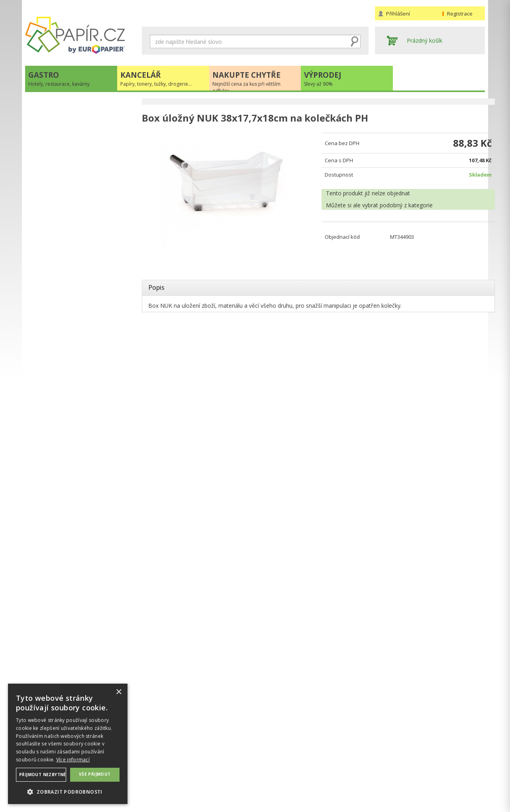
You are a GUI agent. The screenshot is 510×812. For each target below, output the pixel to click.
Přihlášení (398, 14)
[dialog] (68, 744)
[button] (68, 791)
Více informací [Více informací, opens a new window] (73, 760)
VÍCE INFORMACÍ (80, 472)
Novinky (80, 289)
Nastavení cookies (166, 768)
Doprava (269, 760)
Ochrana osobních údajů (174, 760)
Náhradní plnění (162, 752)
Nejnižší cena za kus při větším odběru (83, 139)
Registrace (460, 14)
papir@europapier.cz (80, 265)
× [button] (119, 692)
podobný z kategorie (401, 206)
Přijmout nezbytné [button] (43, 775)
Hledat (355, 41)
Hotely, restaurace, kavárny (68, 106)
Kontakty (386, 752)
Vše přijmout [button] (95, 774)
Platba (266, 768)
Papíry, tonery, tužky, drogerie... (74, 123)
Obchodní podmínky (284, 752)
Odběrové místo (279, 776)
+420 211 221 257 (80, 248)
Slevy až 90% (50, 155)
